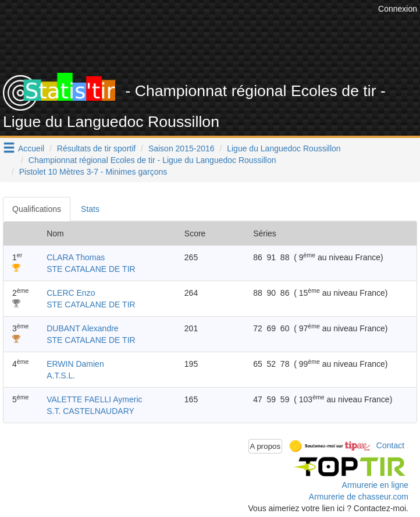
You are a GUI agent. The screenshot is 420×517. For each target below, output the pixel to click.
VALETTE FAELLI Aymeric (94, 399)
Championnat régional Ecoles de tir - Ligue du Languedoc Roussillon (152, 160)
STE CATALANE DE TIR (91, 269)
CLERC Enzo (71, 293)
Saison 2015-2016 (181, 148)
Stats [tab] (90, 209)
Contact (390, 445)
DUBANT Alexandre (82, 328)
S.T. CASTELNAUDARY (90, 411)
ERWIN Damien (75, 364)
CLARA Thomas (76, 257)
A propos (266, 446)
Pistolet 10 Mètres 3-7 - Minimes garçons (93, 172)
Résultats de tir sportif (96, 148)
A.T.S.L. (61, 376)
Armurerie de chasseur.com (359, 497)
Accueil (31, 148)
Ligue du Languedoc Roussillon (284, 148)
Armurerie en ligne (375, 485)
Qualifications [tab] (37, 209)
